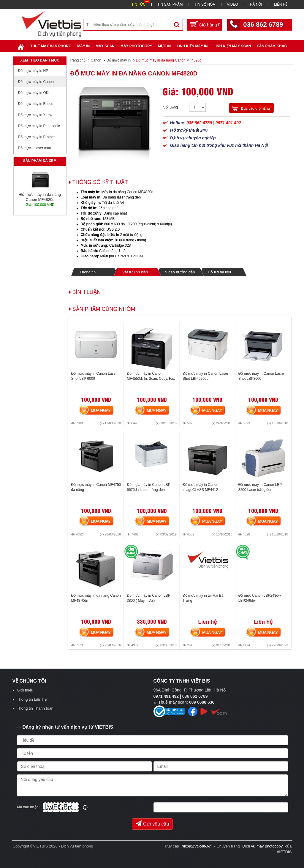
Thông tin (88, 272)
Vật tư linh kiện (135, 272)
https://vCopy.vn (197, 846)
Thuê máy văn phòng (51, 46)
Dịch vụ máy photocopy (263, 846)
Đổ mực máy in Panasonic (39, 126)
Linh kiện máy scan (232, 46)
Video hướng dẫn (180, 272)
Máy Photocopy (136, 46)
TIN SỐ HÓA (205, 4)
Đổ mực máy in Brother (37, 137)
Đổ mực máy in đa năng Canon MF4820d (134, 73)
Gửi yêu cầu (152, 823)
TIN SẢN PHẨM (170, 4)
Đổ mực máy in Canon (36, 82)
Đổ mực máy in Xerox (35, 115)
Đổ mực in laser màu (35, 148)
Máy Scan (105, 46)
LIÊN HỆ (281, 4)
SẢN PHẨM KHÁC (272, 46)
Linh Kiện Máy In (192, 46)
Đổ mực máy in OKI (34, 93)
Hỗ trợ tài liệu (219, 272)
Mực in (164, 46)
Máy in (83, 46)
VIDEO (232, 4)
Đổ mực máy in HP (33, 71)
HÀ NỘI (256, 4)
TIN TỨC (138, 4)
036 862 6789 (263, 25)
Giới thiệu (25, 690)
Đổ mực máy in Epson (36, 104)
